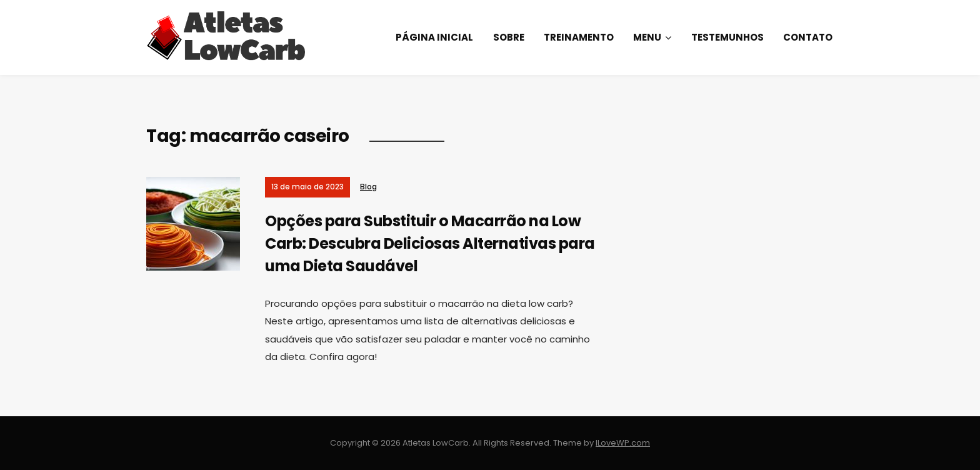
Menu (647, 37)
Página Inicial (434, 37)
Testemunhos (727, 37)
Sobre (509, 37)
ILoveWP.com (623, 443)
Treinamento (579, 37)
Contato (808, 37)
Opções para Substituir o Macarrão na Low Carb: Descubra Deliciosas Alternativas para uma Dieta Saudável (430, 243)
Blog (368, 187)
